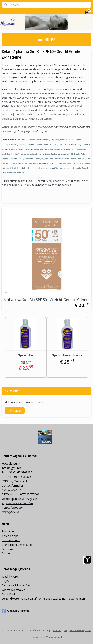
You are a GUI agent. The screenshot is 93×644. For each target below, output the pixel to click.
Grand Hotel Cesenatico (17, 545)
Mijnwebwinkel (54, 637)
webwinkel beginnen (80, 630)
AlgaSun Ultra (26, 355)
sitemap (57, 630)
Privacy (6, 512)
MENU (46, 39)
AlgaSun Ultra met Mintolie (67, 355)
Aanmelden (15, 411)
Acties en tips (10, 536)
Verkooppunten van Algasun (19, 499)
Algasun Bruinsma (15, 611)
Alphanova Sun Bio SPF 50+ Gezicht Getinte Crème (46, 300)
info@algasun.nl (12, 468)
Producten (8, 531)
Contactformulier (12, 486)
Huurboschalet (11, 540)
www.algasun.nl (11, 464)
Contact (7, 553)
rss (65, 630)
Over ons (7, 549)
